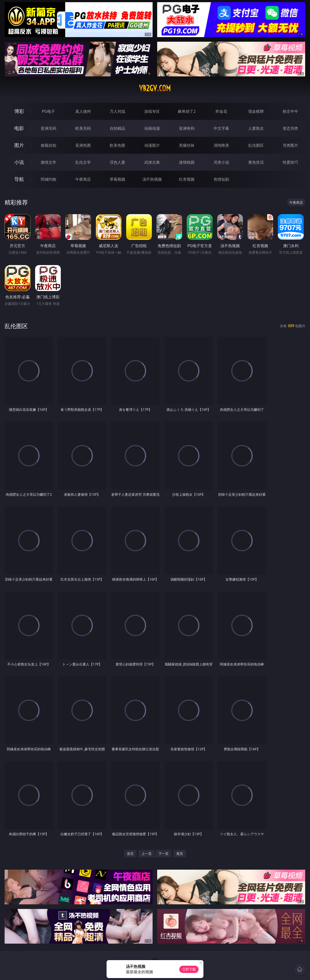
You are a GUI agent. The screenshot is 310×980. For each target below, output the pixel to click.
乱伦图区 (256, 145)
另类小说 (221, 162)
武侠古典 (152, 162)
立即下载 (189, 969)
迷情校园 (187, 162)
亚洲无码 (48, 128)
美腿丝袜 (187, 145)
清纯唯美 (221, 145)
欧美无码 (83, 128)
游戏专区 (152, 111)
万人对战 (117, 111)
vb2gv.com (155, 88)
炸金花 (221, 111)
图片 (19, 145)
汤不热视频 (152, 179)
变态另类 (290, 128)
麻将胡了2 (187, 111)
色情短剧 (221, 179)
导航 (19, 179)
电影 (19, 128)
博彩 (19, 111)
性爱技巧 (290, 162)
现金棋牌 (256, 111)
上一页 (147, 854)
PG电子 (48, 111)
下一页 (163, 854)
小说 (19, 162)
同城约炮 (48, 179)
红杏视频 (187, 179)
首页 (130, 854)
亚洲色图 (83, 145)
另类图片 (290, 145)
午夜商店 (83, 179)
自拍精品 (117, 128)
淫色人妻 (117, 162)
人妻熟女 (256, 128)
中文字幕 (221, 128)
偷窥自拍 (48, 145)
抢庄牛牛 (290, 111)
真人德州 (83, 111)
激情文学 (48, 162)
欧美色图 (117, 145)
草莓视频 (117, 179)
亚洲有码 (187, 128)
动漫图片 (152, 145)
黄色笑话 (256, 162)
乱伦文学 (83, 162)
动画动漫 (152, 128)
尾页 (180, 854)
